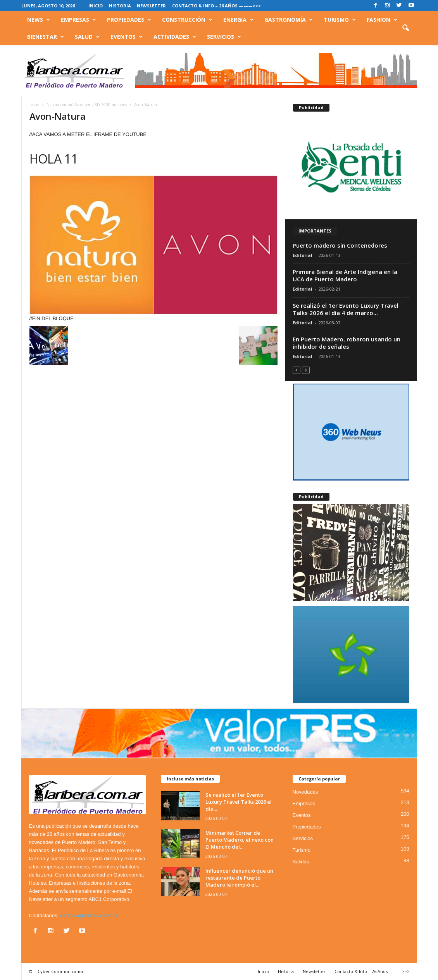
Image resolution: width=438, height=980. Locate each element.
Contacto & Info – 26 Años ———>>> (216, 6)
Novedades (305, 792)
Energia (238, 20)
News (39, 20)
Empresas (78, 20)
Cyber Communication (61, 971)
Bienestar (46, 37)
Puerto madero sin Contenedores (340, 245)
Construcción (187, 20)
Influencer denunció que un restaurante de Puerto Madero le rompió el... (239, 878)
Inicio (96, 6)
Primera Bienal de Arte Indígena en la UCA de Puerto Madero (345, 275)
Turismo (340, 20)
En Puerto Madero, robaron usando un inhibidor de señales (347, 343)
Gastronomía (289, 20)
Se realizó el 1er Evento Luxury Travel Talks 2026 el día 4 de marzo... (346, 309)
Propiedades (129, 20)
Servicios (224, 37)
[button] (405, 28)
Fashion (382, 20)
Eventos (127, 37)
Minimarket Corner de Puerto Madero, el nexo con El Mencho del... (240, 840)
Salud (87, 37)
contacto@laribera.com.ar (89, 915)
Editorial (303, 255)
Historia (120, 6)
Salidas (301, 862)
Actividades (175, 37)
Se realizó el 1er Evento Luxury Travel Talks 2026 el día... (239, 802)
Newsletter (151, 6)
